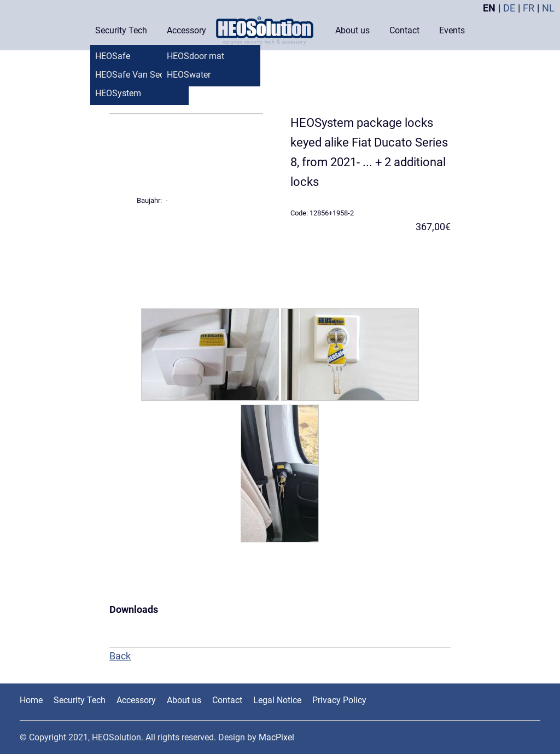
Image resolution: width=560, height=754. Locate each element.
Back (120, 656)
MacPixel (276, 737)
